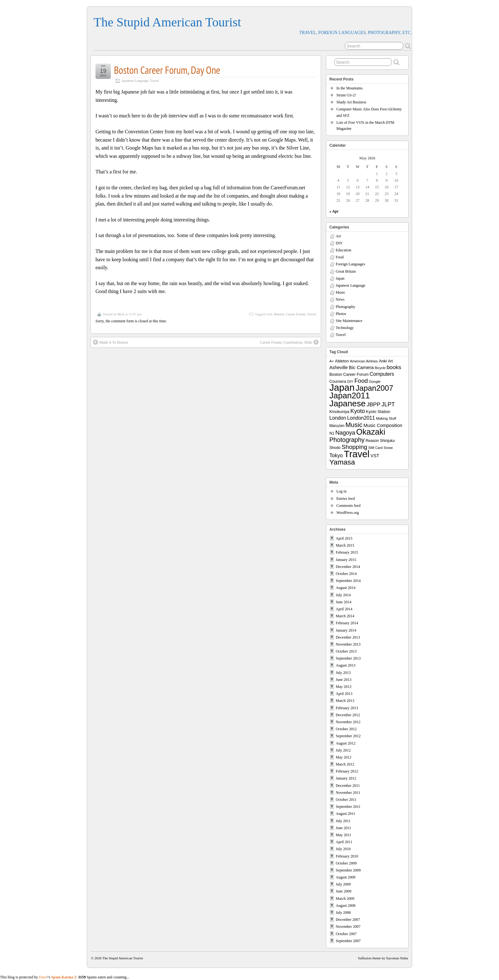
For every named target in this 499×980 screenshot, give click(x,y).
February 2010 (347, 856)
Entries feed (346, 499)
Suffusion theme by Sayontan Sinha (383, 958)
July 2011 (343, 821)
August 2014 (346, 588)
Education (344, 250)
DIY (339, 243)
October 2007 (346, 934)
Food (340, 257)
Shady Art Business (351, 102)
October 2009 (346, 863)
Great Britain (346, 271)
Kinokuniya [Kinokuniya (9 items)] (339, 412)
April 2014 (344, 609)
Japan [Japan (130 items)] (342, 388)
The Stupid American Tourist (167, 22)
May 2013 (344, 687)
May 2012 (344, 757)
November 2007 (348, 927)
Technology (345, 328)
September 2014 (348, 581)
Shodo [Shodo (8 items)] (335, 448)
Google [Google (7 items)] (375, 381)
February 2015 (347, 552)
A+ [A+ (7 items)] (332, 361)
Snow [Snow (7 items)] (388, 448)
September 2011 (348, 807)
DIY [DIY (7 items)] (350, 381)
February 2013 (347, 708)
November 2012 (348, 722)
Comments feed (348, 506)
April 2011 (344, 842)
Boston (279, 314)
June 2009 (344, 891)
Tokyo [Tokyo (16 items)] (336, 455)
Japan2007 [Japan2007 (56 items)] (374, 388)
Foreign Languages (350, 264)
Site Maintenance (349, 321)
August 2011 (345, 814)
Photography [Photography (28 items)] (347, 440)
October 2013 (346, 651)
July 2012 (343, 750)
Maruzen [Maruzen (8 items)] (337, 426)
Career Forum (295, 314)
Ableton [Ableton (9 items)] (342, 361)
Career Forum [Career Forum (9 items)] (356, 374)
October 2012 (346, 729)
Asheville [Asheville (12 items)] (339, 367)
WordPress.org (348, 513)
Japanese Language (135, 80)
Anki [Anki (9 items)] (383, 361)
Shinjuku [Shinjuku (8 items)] (387, 441)
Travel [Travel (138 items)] (357, 454)
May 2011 (344, 835)
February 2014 (347, 623)
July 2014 (343, 595)
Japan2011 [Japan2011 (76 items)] (350, 395)
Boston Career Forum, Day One (167, 70)
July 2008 (343, 913)
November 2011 (348, 793)
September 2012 (348, 736)
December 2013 (348, 637)
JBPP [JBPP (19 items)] (373, 404)
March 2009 (345, 899)
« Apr (334, 211)
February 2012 (347, 771)
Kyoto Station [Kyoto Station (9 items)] (378, 412)
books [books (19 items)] (394, 367)
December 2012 (348, 715)
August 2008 (346, 906)
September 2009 (348, 870)
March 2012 (345, 764)
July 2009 (343, 884)
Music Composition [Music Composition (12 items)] (383, 425)
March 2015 (345, 545)
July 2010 (343, 849)
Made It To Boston (110, 342)
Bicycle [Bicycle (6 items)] (380, 368)
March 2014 (345, 616)
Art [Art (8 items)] (390, 361)
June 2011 (344, 828)
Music (341, 292)
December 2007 (348, 920)
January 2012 (346, 778)
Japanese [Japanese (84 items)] (348, 403)
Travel (154, 80)
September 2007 (348, 941)
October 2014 (346, 574)
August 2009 (346, 877)
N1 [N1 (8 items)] (332, 433)
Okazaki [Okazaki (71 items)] (371, 432)
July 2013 (343, 673)
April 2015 (344, 538)
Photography (345, 307)
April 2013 (344, 694)
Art (338, 236)
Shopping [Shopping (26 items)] (354, 447)
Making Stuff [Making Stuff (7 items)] (386, 418)
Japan (340, 278)
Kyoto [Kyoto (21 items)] (358, 411)
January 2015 (346, 560)
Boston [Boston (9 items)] (336, 374)
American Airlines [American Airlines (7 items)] (364, 361)
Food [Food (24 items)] (361, 381)
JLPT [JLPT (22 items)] (388, 404)
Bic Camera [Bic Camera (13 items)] (361, 367)
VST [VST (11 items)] (375, 456)
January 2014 (346, 630)
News (340, 299)
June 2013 (344, 680)
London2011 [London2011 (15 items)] (361, 418)
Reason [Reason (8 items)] (372, 441)
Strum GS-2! (346, 95)
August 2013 (346, 665)
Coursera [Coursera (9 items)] (338, 381)
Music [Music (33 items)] (354, 425)
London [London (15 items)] (338, 418)
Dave (43, 977)
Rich (121, 314)
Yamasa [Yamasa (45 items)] (342, 462)
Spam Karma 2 (64, 977)
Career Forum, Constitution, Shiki (289, 342)
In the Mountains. (350, 88)
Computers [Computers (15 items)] (382, 374)
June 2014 (344, 602)
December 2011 (348, 786)
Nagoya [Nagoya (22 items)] (345, 433)
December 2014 (348, 567)
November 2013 (348, 644)
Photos (341, 314)
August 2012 (346, 743)
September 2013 (348, 658)
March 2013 (345, 701)
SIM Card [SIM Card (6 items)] (375, 448)
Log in (341, 491)
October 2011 (346, 800)
